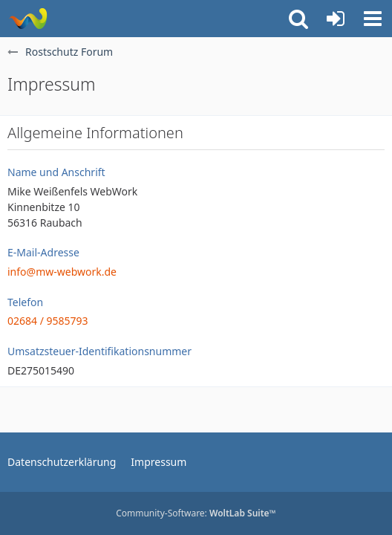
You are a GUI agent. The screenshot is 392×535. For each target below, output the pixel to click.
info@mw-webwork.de (62, 272)
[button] (373, 19)
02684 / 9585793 (48, 321)
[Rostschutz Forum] (28, 19)
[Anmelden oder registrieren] (336, 19)
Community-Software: (196, 513)
